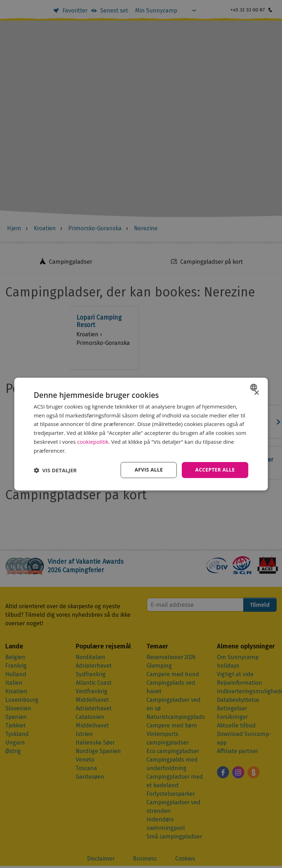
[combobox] (254, 387)
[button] (55, 470)
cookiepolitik (93, 442)
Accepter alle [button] (215, 470)
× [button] (256, 393)
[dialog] (141, 434)
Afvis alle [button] (149, 470)
